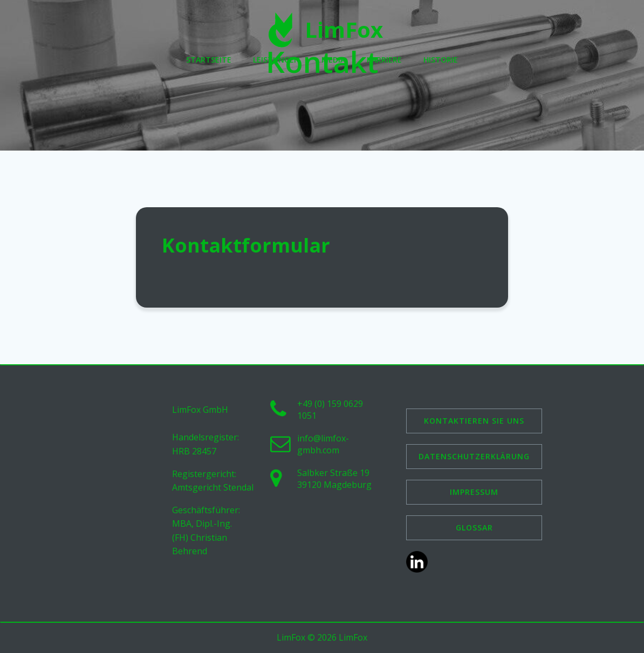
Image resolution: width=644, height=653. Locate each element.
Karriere (384, 60)
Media (333, 60)
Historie (441, 60)
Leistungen (276, 60)
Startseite (209, 60)
